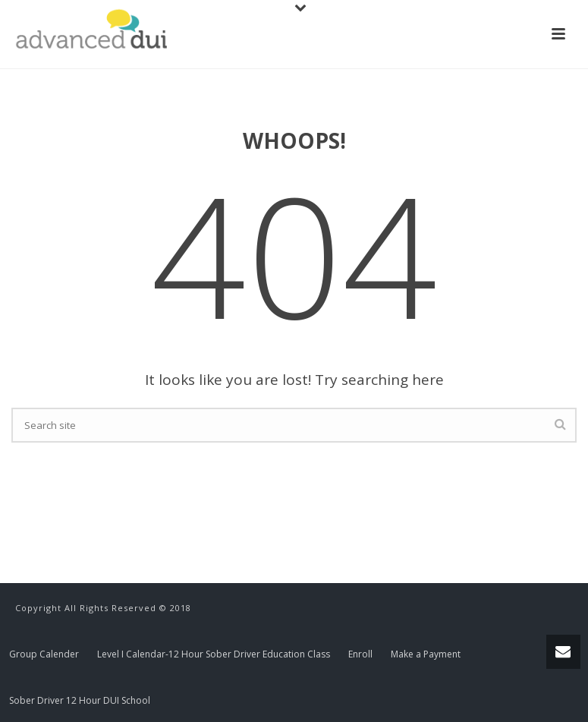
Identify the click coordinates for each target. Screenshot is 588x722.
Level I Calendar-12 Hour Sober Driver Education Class (214, 654)
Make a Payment (426, 654)
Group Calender (44, 654)
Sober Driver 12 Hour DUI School (80, 701)
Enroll (360, 654)
